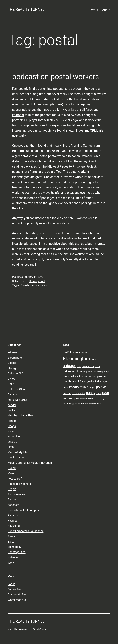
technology (14, 547)
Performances (16, 494)
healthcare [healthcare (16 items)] (70, 381)
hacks (11, 410)
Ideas (11, 431)
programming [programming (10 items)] (79, 393)
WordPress (39, 629)
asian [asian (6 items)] (87, 353)
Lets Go (12, 442)
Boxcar (12, 363)
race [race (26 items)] (106, 393)
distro (16, 161)
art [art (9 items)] (82, 353)
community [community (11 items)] (88, 366)
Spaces (12, 536)
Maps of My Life (18, 452)
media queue (16, 457)
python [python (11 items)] (98, 393)
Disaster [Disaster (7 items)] (96, 372)
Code (11, 384)
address (13, 352)
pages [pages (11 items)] (92, 387)
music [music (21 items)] (84, 387)
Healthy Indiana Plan (20, 415)
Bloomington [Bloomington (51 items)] (76, 359)
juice (67, 104)
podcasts (13, 505)
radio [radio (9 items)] (65, 399)
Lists (11, 447)
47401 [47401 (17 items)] (67, 352)
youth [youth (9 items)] (99, 404)
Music (11, 473)
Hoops (12, 426)
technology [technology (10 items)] (68, 404)
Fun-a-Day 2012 (17, 400)
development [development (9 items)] (86, 372)
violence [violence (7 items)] (93, 404)
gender (12, 405)
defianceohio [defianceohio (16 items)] (71, 371)
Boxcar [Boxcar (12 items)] (93, 359)
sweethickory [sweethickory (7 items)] (99, 399)
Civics (11, 379)
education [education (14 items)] (77, 376)
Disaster (25, 285)
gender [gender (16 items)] (102, 376)
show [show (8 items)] (90, 399)
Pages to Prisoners (19, 484)
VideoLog (14, 557)
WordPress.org (17, 600)
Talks (11, 542)
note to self (15, 479)
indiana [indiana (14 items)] (100, 381)
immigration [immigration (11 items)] (88, 381)
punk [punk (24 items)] (90, 393)
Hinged (12, 421)
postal (44, 285)
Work (95, 10)
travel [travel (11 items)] (78, 404)
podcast (35, 285)
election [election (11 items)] (88, 377)
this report (74, 182)
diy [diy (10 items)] (102, 372)
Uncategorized (37, 281)
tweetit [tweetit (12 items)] (85, 404)
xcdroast (18, 115)
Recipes (13, 521)
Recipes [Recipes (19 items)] (74, 398)
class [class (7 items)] (79, 366)
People (12, 489)
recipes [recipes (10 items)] (84, 399)
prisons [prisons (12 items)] (67, 393)
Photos (12, 499)
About (106, 10)
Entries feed (15, 589)
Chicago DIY (15, 373)
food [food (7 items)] (94, 377)
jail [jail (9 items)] (106, 381)
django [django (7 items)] (107, 372)
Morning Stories (82, 146)
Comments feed (18, 594)
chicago (13, 368)
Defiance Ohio (16, 389)
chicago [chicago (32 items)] (70, 366)
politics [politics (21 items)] (101, 387)
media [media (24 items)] (74, 387)
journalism (14, 436)
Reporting (14, 526)
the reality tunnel (26, 10)
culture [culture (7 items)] (97, 366)
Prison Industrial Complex (24, 510)
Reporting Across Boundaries (26, 531)
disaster (85, 99)
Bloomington (16, 358)
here (71, 218)
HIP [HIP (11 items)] (79, 381)
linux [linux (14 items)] (66, 387)
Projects (13, 515)
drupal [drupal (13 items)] (67, 376)
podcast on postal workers (56, 77)
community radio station (59, 187)
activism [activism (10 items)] (76, 353)
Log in (11, 584)
